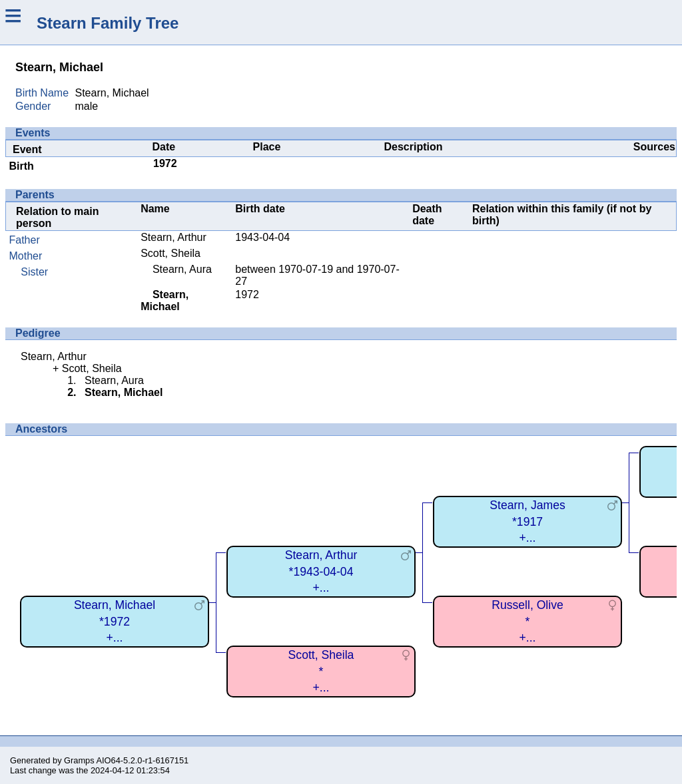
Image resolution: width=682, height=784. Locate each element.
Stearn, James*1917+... (527, 521)
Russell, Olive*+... (527, 621)
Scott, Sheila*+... (321, 671)
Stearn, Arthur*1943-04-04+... (321, 571)
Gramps (79, 760)
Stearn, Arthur (173, 237)
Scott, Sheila (170, 253)
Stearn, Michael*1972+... (115, 621)
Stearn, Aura (182, 269)
